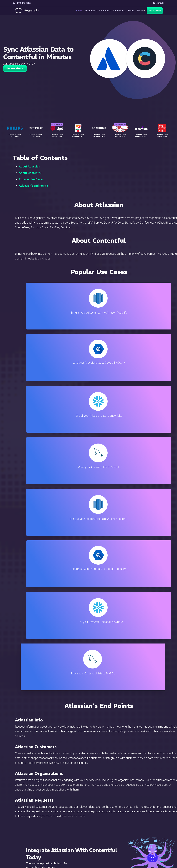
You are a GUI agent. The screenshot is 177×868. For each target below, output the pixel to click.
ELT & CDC (58, 808)
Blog (101, 799)
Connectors (117, 11)
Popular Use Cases (31, 179)
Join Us (151, 820)
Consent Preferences (110, 841)
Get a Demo (155, 11)
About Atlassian (29, 166)
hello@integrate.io (26, 807)
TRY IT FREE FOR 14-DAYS (74, 566)
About (150, 812)
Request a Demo (15, 68)
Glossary (103, 837)
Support (56, 824)
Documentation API (109, 820)
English (151, 832)
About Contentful (31, 173)
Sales (55, 820)
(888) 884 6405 (22, 3)
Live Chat (104, 803)
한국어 (151, 840)
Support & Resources (110, 808)
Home (74, 11)
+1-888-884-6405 (26, 817)
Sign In (159, 3)
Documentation (107, 816)
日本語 (151, 836)
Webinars (152, 808)
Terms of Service (156, 852)
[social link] (14, 824)
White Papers (155, 803)
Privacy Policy (106, 833)
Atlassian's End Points (33, 186)
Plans (129, 11)
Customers (153, 799)
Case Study (57, 120)
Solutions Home (61, 799)
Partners (152, 816)
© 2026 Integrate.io (22, 852)
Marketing (58, 816)
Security (103, 824)
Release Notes (60, 833)
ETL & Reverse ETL (63, 803)
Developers (58, 829)
